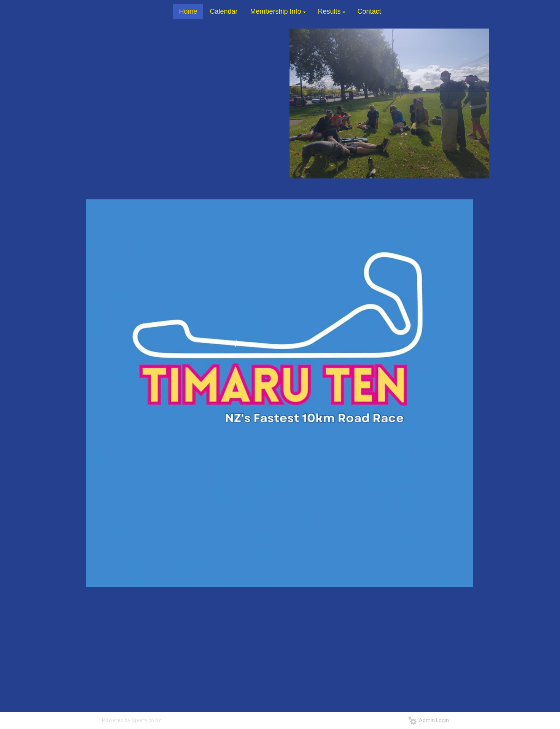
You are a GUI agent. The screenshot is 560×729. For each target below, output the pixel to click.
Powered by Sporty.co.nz (132, 720)
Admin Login (429, 720)
